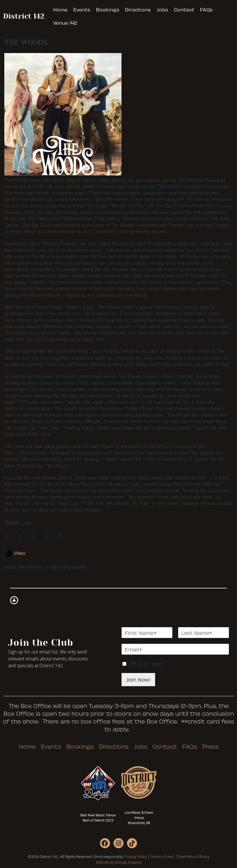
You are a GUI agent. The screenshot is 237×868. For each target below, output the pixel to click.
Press (210, 746)
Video (19, 553)
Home (60, 9)
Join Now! (138, 679)
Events (82, 9)
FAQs (206, 9)
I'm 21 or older (147, 664)
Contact (184, 9)
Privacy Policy (136, 857)
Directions (138, 9)
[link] (8, 536)
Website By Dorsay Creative (119, 862)
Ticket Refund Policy (193, 857)
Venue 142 (65, 23)
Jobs (162, 9)
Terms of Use (161, 857)
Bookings (108, 9)
